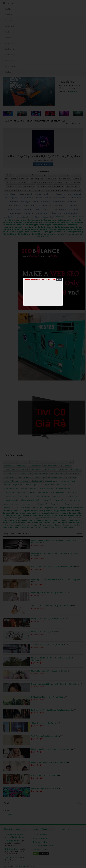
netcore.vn (45, 307)
